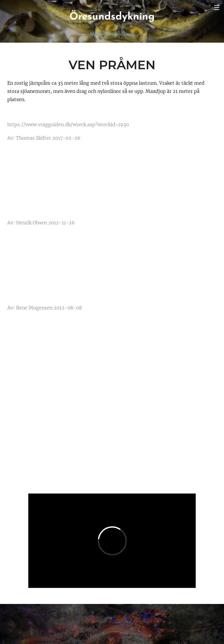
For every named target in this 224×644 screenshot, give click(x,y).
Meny (217, 8)
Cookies (112, 633)
